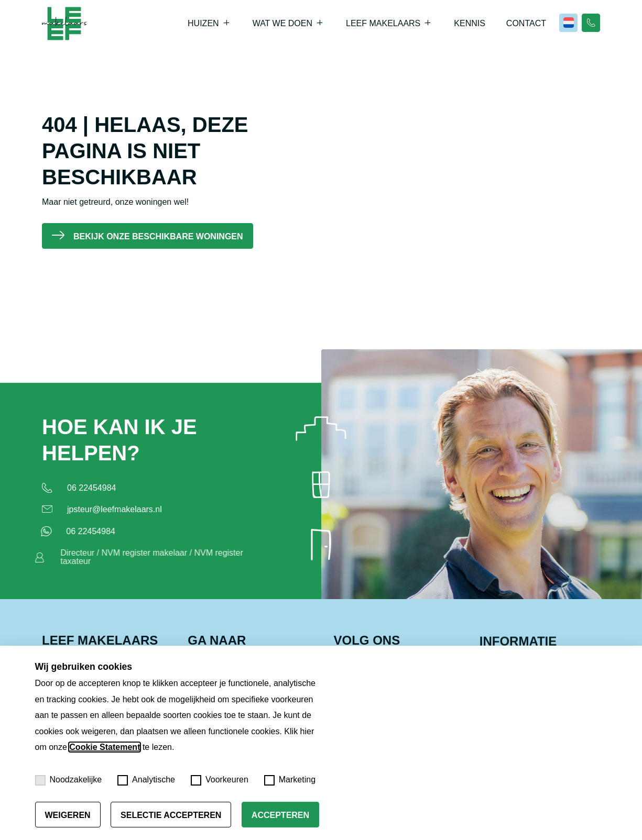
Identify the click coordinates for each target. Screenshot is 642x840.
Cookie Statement (105, 747)
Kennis (470, 23)
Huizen (203, 23)
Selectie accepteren (171, 815)
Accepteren (280, 815)
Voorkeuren (220, 780)
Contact (526, 23)
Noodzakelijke (69, 780)
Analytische (146, 780)
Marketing (290, 780)
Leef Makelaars (383, 23)
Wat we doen (282, 23)
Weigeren (68, 815)
